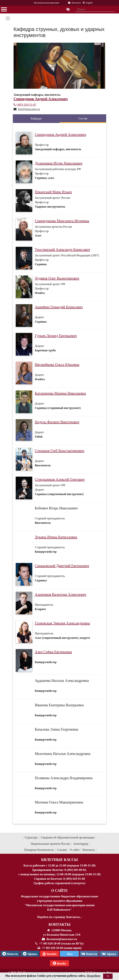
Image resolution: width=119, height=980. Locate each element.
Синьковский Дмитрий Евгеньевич (62, 566)
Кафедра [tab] (36, 118)
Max (69, 954)
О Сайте (60, 891)
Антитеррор (81, 844)
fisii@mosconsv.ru (29, 109)
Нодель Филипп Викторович (57, 422)
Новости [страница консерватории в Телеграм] (10, 954)
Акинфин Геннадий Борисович (59, 307)
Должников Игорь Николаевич (59, 163)
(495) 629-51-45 (25, 105)
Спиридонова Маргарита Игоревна (62, 221)
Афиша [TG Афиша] (30, 954)
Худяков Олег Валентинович (57, 278)
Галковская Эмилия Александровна (62, 623)
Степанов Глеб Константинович (59, 451)
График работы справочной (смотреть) (59, 883)
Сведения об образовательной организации (68, 837)
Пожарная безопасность (39, 850)
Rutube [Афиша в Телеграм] (59, 963)
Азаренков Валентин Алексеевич (61, 594)
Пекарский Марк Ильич (53, 192)
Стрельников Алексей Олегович (60, 479)
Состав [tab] (83, 118)
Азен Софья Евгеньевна (53, 652)
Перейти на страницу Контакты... (59, 917)
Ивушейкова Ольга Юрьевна (57, 365)
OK (108, 976)
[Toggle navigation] (8, 18)
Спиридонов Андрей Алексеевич (60, 135)
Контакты (89, 850)
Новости (89, 954)
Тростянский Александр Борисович (62, 250)
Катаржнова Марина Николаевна (60, 393)
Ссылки (62, 850)
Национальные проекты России (50, 844)
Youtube (50, 954)
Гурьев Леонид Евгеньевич (56, 336)
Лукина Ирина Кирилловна (56, 537)
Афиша (109, 954)
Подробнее (94, 976)
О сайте (75, 850)
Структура (31, 837)
